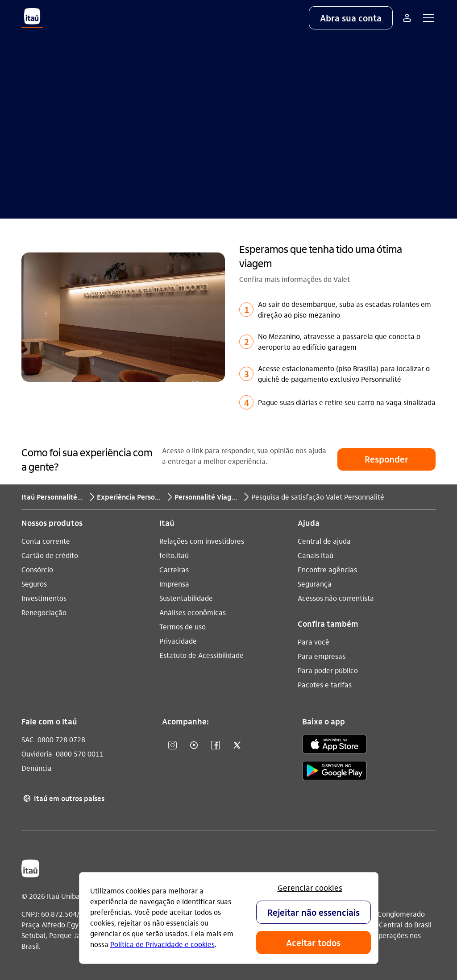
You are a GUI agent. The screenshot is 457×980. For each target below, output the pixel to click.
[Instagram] (173, 746)
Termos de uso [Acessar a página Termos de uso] (183, 626)
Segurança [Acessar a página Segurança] (315, 584)
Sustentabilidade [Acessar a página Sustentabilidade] (186, 598)
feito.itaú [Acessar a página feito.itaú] (174, 555)
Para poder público (328, 670)
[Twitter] (237, 746)
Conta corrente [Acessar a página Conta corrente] (46, 541)
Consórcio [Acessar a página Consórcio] (37, 569)
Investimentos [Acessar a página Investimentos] (44, 598)
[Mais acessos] (407, 18)
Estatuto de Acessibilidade (201, 655)
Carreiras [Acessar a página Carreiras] (174, 569)
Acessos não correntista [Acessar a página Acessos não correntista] (336, 598)
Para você (314, 642)
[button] (351, 18)
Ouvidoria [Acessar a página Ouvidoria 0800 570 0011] (37, 754)
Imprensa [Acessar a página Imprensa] (174, 584)
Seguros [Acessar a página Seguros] (34, 584)
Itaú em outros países (63, 798)
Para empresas (322, 656)
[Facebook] (216, 746)
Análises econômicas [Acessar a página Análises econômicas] (193, 612)
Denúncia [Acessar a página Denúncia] (37, 768)
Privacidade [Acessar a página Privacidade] (178, 641)
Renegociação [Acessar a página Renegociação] (44, 612)
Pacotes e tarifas (325, 684)
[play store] (334, 772)
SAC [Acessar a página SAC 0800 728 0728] (28, 739)
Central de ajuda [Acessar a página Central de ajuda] (324, 541)
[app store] (334, 745)
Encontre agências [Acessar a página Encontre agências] (327, 569)
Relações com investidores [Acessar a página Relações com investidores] (202, 541)
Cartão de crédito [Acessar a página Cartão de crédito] (50, 555)
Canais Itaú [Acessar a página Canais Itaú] (316, 555)
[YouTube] (194, 746)
